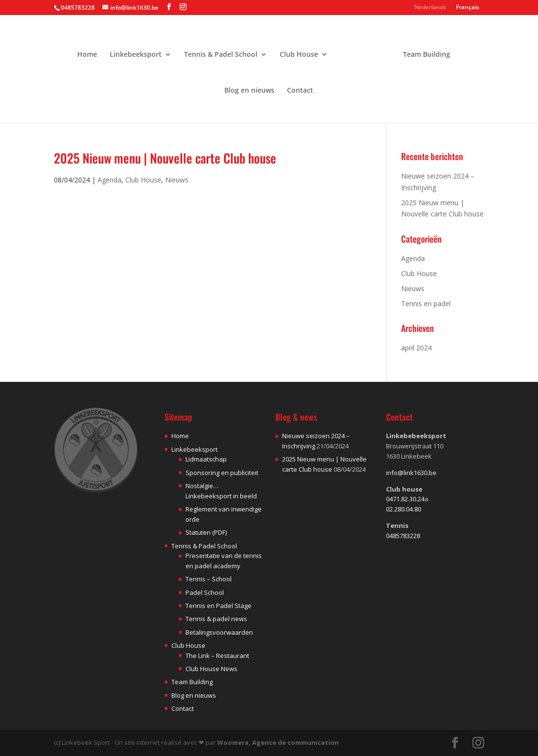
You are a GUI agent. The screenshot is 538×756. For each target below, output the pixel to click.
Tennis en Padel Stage (219, 606)
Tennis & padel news (216, 619)
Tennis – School (209, 579)
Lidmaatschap (206, 459)
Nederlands (430, 8)
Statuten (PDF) (206, 532)
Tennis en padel (426, 304)
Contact (300, 87)
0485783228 (403, 536)
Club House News (211, 669)
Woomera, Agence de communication (278, 742)
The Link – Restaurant (217, 656)
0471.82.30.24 (405, 499)
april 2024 (416, 348)
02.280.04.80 (403, 509)
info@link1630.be (411, 473)
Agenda (109, 180)
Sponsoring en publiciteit (222, 473)
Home (91, 51)
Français (468, 8)
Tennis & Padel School (224, 51)
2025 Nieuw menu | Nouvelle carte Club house (165, 158)
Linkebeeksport (139, 51)
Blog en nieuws (249, 87)
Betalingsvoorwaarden (219, 632)
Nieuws (177, 180)
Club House (302, 51)
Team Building (423, 51)
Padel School (205, 592)
